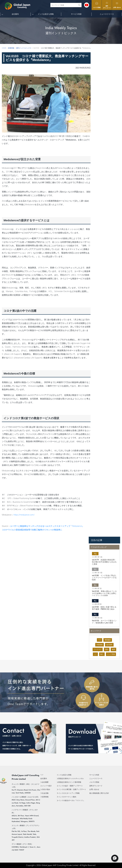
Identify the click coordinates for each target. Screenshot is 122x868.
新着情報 (11, 48)
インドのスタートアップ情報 (69, 793)
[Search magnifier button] (79, 5)
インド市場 (111, 654)
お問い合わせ (117, 5)
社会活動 (45, 793)
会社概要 (45, 782)
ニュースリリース (107, 14)
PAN (100, 640)
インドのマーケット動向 (67, 797)
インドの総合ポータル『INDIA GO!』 (72, 800)
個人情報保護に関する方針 (99, 793)
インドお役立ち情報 (46, 14)
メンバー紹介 (47, 786)
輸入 (102, 654)
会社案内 (15, 14)
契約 (107, 649)
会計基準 (109, 645)
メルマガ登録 (97, 5)
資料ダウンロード (107, 5)
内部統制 (100, 645)
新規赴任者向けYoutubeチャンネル (71, 778)
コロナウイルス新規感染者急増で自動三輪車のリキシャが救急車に (32, 530)
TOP (42, 775)
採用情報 (45, 797)
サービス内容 (76, 14)
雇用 (113, 649)
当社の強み (46, 789)
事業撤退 (108, 640)
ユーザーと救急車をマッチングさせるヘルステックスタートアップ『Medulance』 (47, 526)
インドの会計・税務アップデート (71, 786)
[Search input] (65, 5)
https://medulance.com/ (24, 515)
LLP (95, 654)
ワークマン (98, 649)
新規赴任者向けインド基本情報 (70, 782)
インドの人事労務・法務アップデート (72, 789)
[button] (115, 858)
